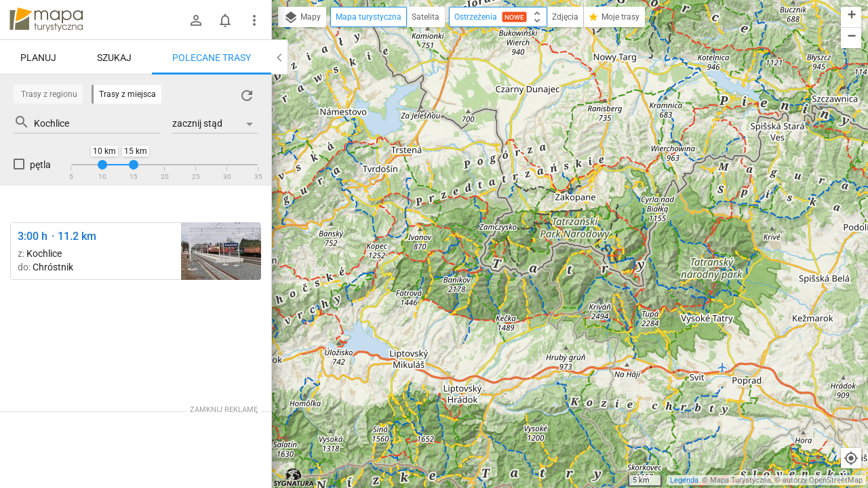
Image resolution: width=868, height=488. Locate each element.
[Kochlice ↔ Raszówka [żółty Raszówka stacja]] (221, 251)
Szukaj (114, 58)
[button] (851, 17)
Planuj (38, 58)
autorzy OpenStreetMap (823, 480)
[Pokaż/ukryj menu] (254, 20)
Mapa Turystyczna (741, 480)
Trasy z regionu (49, 94)
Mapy (302, 18)
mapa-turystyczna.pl (46, 20)
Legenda (684, 480)
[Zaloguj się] (196, 20)
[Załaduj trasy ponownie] (247, 96)
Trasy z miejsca (127, 94)
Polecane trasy (212, 58)
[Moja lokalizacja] (851, 458)
